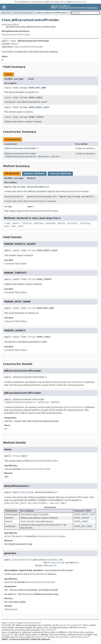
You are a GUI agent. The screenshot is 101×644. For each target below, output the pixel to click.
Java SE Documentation (70, 625)
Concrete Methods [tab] (60, 173)
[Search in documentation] (85, 13)
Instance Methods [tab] (34, 173)
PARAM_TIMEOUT (36, 117)
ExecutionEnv (45, 197)
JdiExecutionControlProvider (52, 13)
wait (7, 226)
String (23, 88)
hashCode (50, 223)
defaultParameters (37, 187)
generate (32, 197)
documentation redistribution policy (72, 637)
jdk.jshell (6, 13)
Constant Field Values (16, 264)
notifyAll (72, 223)
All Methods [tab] (12, 173)
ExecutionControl (14, 197)
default (26, 594)
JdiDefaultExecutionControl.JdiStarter (27, 156)
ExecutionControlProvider (16, 35)
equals (16, 223)
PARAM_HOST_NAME (37, 88)
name (29, 206)
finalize (27, 223)
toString (85, 223)
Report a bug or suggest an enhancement (21, 623)
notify (61, 223)
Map (6, 187)
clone (7, 223)
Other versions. (47, 630)
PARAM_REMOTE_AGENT (39, 107)
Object (15, 44)
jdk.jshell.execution (24, 13)
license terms (80, 2)
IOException (50, 565)
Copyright (6, 635)
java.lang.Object (10, 24)
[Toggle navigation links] (4, 7)
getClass (39, 223)
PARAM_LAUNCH (35, 97)
